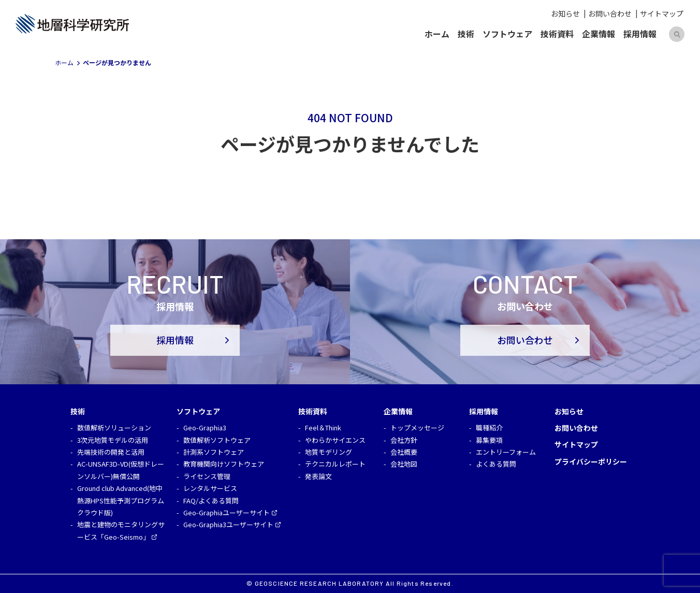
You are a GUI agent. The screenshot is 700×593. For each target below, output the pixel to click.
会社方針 (404, 440)
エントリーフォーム (506, 452)
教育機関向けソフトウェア (224, 464)
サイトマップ (662, 13)
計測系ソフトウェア (214, 452)
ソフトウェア (507, 34)
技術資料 (557, 34)
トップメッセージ (417, 428)
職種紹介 (489, 428)
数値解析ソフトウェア (217, 440)
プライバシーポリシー (591, 461)
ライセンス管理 (207, 476)
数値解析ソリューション (114, 428)
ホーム (437, 34)
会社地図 (404, 464)
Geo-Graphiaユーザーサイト (227, 512)
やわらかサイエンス (335, 440)
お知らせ (565, 13)
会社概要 (404, 452)
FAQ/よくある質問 (211, 501)
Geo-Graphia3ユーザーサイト (228, 524)
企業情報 (599, 34)
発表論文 (318, 476)
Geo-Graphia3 (205, 428)
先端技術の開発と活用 (111, 452)
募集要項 (489, 440)
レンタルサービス (210, 488)
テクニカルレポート (335, 464)
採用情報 (640, 34)
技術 (466, 34)
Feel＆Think (323, 428)
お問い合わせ (610, 13)
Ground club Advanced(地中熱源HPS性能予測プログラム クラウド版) (121, 500)
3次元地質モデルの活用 (113, 440)
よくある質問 (496, 464)
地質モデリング (329, 452)
